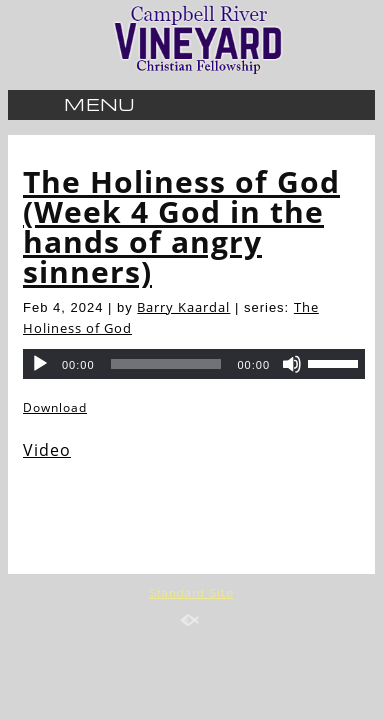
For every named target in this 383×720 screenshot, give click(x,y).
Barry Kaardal (183, 307)
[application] (194, 364)
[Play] (40, 364)
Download (55, 407)
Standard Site (191, 593)
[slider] (336, 362)
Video (47, 450)
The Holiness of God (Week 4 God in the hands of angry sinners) (181, 226)
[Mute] (292, 364)
